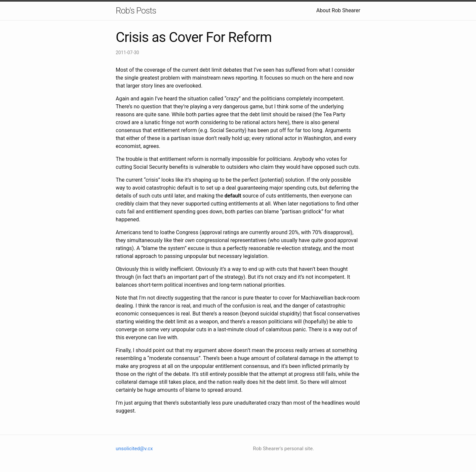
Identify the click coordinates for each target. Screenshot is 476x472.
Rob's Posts (136, 11)
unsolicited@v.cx (134, 449)
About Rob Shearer (338, 10)
